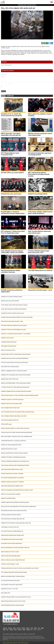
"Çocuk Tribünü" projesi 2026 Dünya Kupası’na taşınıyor (14, 305)
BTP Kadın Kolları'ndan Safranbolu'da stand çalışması (14, 325)
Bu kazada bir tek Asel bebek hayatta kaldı (11, 543)
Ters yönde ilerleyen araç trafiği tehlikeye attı (12, 531)
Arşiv (32, 630)
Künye (24, 630)
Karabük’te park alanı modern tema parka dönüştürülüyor (15, 358)
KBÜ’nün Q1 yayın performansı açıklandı (11, 494)
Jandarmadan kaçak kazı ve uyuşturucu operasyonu (14, 441)
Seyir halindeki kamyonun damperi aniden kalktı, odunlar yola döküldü (12, 252)
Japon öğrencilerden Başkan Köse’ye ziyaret (12, 469)
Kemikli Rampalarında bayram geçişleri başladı (12, 605)
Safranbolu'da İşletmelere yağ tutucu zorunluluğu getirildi (40, 154)
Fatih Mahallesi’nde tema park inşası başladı (12, 539)
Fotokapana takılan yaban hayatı (9, 342)
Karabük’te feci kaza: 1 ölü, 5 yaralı (9, 589)
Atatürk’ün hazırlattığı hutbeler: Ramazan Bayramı (13, 576)
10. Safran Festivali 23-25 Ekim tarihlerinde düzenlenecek (15, 387)
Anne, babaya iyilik (6, 593)
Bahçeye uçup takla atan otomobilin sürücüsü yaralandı (14, 453)
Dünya (14, 628)
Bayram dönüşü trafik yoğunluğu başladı (11, 556)
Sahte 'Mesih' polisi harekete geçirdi (10, 367)
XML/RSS (39, 630)
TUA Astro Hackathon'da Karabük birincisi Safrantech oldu (15, 461)
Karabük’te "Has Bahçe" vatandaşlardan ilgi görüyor (13, 457)
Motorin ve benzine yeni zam (8, 350)
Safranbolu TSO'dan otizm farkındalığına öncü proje (13, 330)
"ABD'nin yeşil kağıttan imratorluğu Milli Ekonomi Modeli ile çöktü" (17, 490)
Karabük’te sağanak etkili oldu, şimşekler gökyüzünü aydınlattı (16, 391)
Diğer (4, 630)
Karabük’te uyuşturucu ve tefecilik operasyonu (12, 400)
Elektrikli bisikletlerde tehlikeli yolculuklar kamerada (11, 271)
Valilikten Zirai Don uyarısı (7, 338)
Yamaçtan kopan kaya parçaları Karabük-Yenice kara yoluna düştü (17, 317)
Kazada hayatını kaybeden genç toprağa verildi (12, 535)
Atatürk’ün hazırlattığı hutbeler (38, 194)
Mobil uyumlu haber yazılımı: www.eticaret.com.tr (16, 643)
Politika (23, 628)
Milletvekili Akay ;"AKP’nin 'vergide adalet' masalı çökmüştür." (16, 354)
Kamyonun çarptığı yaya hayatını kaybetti (11, 515)
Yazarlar (20, 630)
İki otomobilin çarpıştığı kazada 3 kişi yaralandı (12, 478)
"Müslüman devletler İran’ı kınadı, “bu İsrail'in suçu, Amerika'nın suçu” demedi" (20, 568)
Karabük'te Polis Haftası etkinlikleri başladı (12, 297)
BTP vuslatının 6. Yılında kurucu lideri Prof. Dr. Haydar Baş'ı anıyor (13, 232)
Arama (35, 630)
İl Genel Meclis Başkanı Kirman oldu (10, 420)
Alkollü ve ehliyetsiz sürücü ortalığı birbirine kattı (13, 560)
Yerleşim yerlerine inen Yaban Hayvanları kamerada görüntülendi (17, 432)
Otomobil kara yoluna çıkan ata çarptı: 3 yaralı (12, 321)
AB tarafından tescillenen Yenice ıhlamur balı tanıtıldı (14, 511)
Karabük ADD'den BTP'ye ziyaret (9, 449)
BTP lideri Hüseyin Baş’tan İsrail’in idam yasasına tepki (14, 363)
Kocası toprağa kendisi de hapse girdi (10, 408)
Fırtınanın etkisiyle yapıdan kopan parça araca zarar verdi (39, 252)
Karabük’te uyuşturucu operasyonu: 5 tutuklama (12, 482)
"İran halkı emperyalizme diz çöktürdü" (40, 270)
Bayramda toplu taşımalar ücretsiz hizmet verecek (13, 601)
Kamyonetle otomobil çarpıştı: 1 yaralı (40, 290)
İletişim (28, 630)
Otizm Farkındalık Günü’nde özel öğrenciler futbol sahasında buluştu (18, 412)
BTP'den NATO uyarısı (6, 424)
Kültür (36, 628)
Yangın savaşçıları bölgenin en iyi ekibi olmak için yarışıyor (15, 428)
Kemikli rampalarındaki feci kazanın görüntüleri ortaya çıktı (15, 548)
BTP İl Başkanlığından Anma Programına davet (10, 154)
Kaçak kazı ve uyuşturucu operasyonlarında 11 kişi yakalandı (16, 334)
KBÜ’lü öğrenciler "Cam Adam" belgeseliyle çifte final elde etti (11, 134)
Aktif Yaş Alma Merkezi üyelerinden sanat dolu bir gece (39, 232)
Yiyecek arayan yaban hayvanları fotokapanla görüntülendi (15, 465)
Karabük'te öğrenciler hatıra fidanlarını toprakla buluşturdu (15, 502)
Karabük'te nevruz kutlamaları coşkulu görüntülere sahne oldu (16, 523)
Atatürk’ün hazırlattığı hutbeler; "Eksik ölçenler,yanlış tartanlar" (16, 383)
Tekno (32, 628)
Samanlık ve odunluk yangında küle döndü (11, 445)
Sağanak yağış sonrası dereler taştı (10, 379)
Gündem (10, 628)
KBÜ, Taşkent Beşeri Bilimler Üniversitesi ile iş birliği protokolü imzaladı (39, 174)
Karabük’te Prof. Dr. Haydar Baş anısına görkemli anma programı (11, 115)
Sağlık (42, 628)
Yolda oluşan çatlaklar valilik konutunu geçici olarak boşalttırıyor (40, 213)
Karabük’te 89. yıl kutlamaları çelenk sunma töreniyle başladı (16, 375)
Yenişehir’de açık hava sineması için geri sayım (12, 313)
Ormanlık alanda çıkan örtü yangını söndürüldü (12, 474)
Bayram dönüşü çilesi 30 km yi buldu (10, 552)
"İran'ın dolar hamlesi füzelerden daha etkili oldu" (13, 519)
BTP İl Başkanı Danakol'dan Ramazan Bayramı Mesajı (14, 572)
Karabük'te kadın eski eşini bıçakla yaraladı (11, 404)
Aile (39, 628)
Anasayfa (5, 628)
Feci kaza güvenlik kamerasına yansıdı (10, 581)
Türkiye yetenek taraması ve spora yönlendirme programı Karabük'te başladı (20, 395)
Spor (7, 630)
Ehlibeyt (12, 630)
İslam (16, 630)
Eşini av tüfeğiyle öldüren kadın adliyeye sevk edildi (14, 416)
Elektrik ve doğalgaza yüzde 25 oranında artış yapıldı (14, 371)
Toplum (28, 628)
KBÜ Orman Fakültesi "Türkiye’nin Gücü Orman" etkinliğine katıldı (17, 437)
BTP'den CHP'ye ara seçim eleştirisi (12, 173)
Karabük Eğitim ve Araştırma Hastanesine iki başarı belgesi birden (13, 213)
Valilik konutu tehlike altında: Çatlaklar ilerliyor (12, 486)
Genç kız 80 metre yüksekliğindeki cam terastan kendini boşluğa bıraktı (18, 506)
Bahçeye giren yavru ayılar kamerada (10, 301)
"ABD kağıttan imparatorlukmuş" (9, 346)
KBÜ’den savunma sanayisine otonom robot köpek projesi (40, 134)
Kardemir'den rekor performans (11, 194)
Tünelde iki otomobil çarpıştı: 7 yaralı (10, 564)
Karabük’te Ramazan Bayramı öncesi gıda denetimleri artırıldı (16, 597)
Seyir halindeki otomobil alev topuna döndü (12, 585)
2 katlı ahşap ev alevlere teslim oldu (10, 527)
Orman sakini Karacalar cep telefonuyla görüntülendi (14, 309)
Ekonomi (19, 628)
